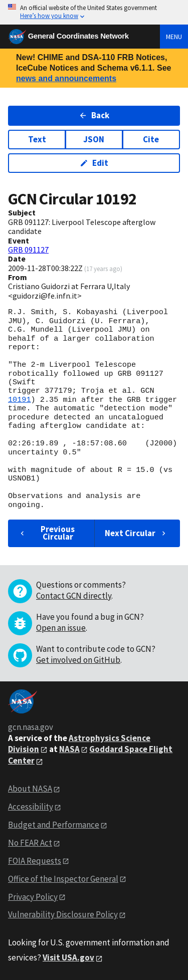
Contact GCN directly (74, 596)
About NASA (30, 789)
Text (37, 139)
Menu (174, 37)
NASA (69, 749)
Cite (151, 139)
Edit (94, 163)
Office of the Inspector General (63, 879)
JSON (94, 139)
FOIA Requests (35, 861)
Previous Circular (46, 533)
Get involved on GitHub (78, 660)
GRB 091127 (28, 250)
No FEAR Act (30, 843)
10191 (20, 400)
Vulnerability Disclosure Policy (63, 914)
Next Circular (136, 533)
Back (94, 115)
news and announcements (66, 78)
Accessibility (31, 807)
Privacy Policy (33, 897)
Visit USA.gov (68, 957)
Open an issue (61, 628)
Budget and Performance (54, 825)
